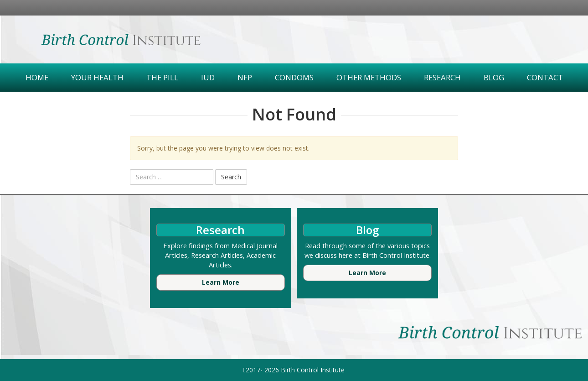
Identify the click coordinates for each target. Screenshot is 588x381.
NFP (245, 77)
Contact (545, 77)
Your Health (97, 77)
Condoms (294, 77)
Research (442, 77)
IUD (208, 77)
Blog (494, 77)
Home (37, 77)
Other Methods (369, 77)
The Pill (162, 77)
